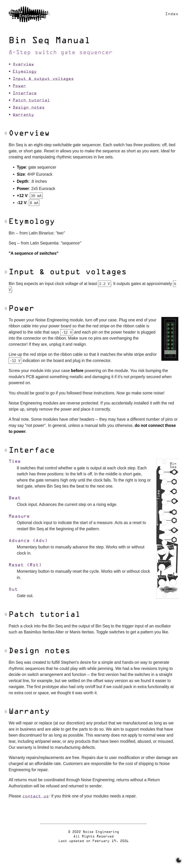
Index (172, 14)
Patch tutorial (31, 100)
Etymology (25, 72)
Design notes (29, 108)
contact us (36, 796)
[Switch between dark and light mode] (179, 861)
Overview (23, 64)
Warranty (23, 115)
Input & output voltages (43, 79)
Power (19, 86)
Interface (25, 93)
